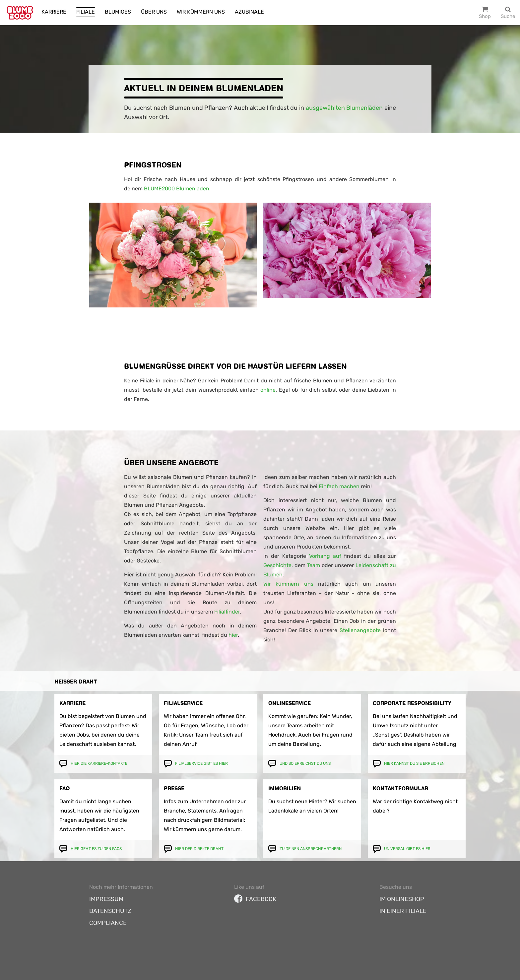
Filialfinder (227, 612)
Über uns (154, 12)
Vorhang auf (324, 556)
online (268, 390)
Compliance (108, 923)
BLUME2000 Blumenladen (177, 189)
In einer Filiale (403, 911)
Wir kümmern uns (201, 12)
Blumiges (118, 12)
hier (233, 635)
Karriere (54, 12)
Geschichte (277, 565)
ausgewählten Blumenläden (344, 108)
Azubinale (249, 12)
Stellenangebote (360, 630)
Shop (485, 16)
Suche (508, 16)
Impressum (106, 899)
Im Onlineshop (402, 899)
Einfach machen (339, 486)
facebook (255, 899)
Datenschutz (110, 911)
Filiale (86, 12)
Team (314, 565)
